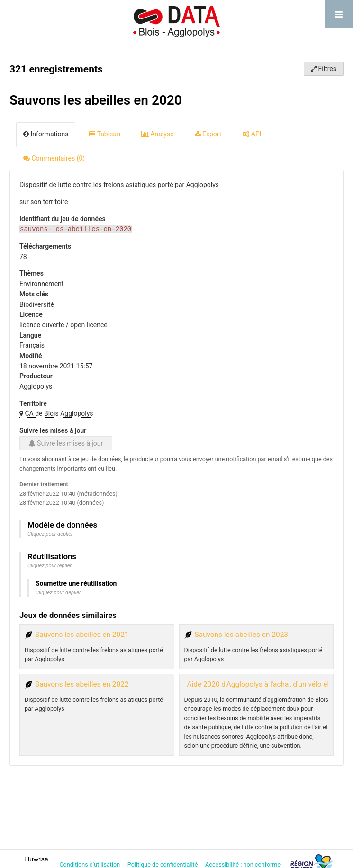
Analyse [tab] (158, 134)
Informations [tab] (46, 134)
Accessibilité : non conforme (244, 864)
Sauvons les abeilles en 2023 (241, 635)
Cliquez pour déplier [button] (50, 534)
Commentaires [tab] (54, 158)
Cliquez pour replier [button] (50, 566)
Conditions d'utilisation (90, 864)
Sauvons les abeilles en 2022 (82, 684)
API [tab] (252, 134)
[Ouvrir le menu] (339, 14)
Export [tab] (208, 134)
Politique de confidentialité (163, 864)
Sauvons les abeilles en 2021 (82, 635)
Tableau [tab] (104, 134)
